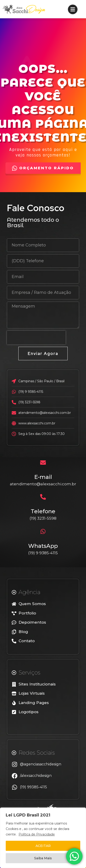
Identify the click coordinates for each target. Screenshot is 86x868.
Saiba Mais (43, 858)
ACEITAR (43, 846)
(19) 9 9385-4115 (43, 553)
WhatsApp (43, 546)
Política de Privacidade (37, 834)
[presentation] (36, 338)
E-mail (43, 477)
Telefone (43, 511)
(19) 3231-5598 (43, 518)
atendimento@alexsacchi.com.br (43, 484)
